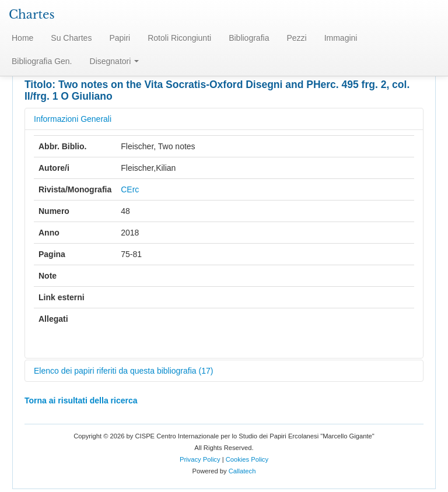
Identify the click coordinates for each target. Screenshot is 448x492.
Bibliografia (249, 38)
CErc (130, 189)
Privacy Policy (200, 459)
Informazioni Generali (73, 119)
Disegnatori (115, 61)
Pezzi (296, 38)
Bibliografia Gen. (42, 61)
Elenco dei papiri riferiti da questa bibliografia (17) (123, 371)
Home (22, 38)
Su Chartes (71, 38)
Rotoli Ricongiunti (179, 38)
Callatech (242, 471)
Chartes (32, 15)
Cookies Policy (247, 459)
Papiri (120, 38)
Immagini (341, 38)
